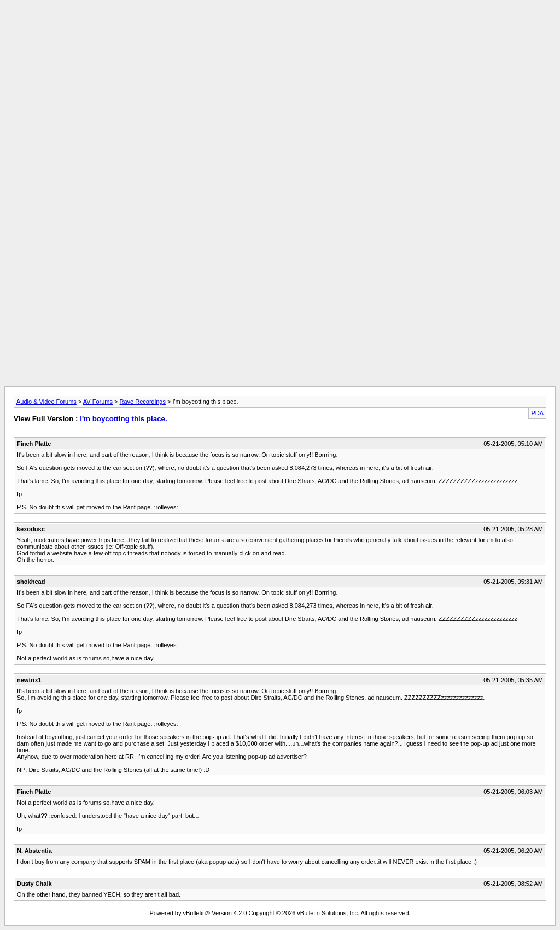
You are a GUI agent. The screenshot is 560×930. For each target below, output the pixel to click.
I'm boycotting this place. (123, 419)
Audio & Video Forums (46, 402)
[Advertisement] (280, 29)
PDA (537, 413)
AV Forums (98, 402)
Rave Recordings (143, 402)
